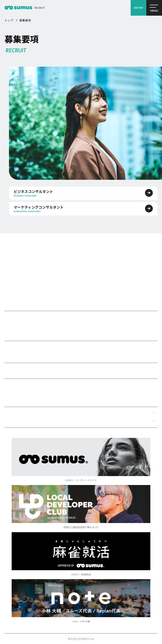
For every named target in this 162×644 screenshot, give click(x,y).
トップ (9, 20)
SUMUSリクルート (81, 259)
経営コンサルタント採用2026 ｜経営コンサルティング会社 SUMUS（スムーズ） (18, 8)
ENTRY (139, 8)
